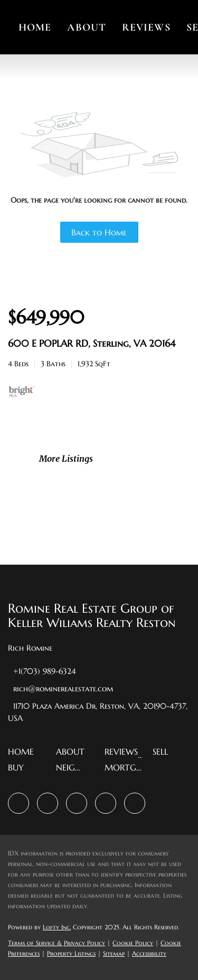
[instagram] (77, 803)
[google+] (135, 803)
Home (35, 27)
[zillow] (48, 803)
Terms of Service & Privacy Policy (56, 943)
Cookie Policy (133, 943)
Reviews (146, 27)
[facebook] (18, 803)
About (87, 27)
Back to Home (99, 232)
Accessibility (149, 953)
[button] (23, 755)
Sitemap (114, 953)
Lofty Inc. (57, 927)
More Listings (66, 459)
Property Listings (71, 953)
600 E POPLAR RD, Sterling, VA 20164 (92, 343)
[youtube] (106, 803)
